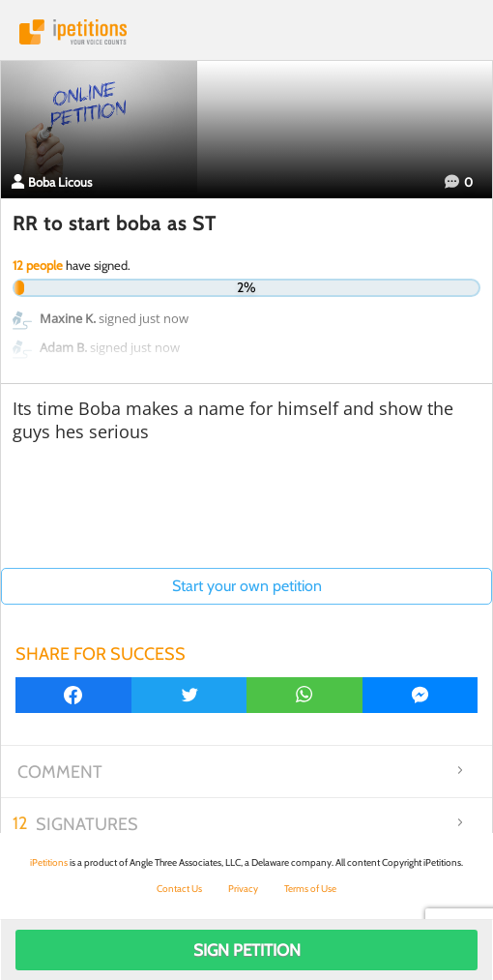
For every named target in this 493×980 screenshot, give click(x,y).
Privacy (243, 889)
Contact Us (179, 889)
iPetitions (246, 32)
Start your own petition (247, 586)
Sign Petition (247, 950)
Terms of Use (310, 889)
